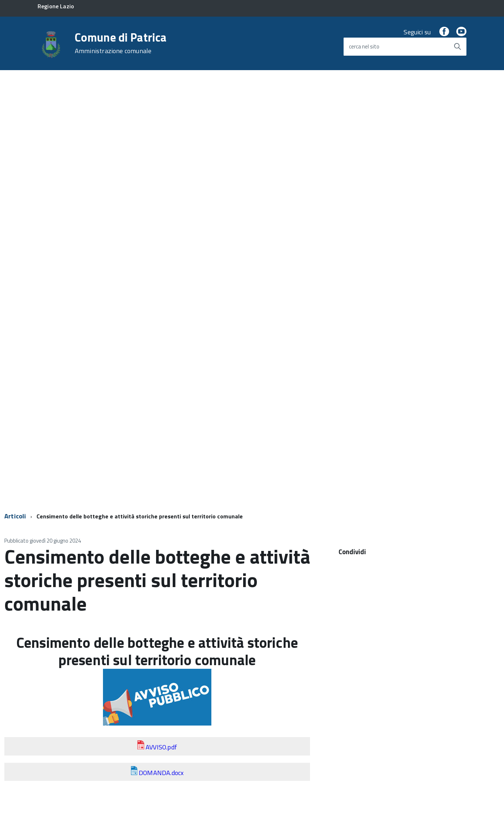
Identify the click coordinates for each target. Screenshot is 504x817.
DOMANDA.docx (161, 773)
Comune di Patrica (121, 43)
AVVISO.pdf (161, 747)
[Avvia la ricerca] (457, 47)
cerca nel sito (364, 46)
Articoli (15, 516)
